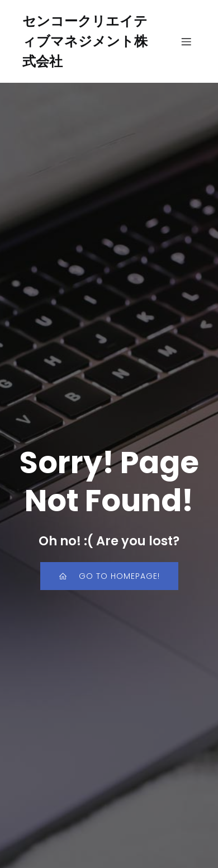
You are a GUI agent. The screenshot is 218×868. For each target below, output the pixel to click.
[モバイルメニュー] (186, 41)
